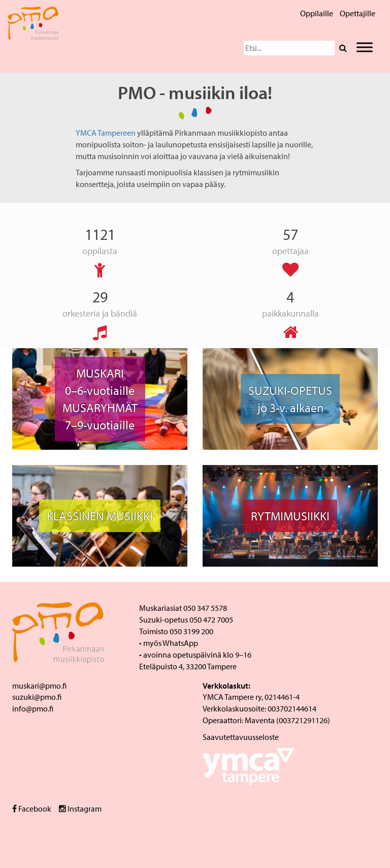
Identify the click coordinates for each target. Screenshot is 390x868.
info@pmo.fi (33, 708)
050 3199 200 (191, 631)
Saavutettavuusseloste (241, 737)
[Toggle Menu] (365, 47)
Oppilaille (317, 13)
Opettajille (357, 13)
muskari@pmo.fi (39, 686)
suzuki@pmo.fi (37, 697)
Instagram (80, 809)
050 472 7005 (211, 619)
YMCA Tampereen (106, 133)
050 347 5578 (205, 608)
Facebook (32, 809)
